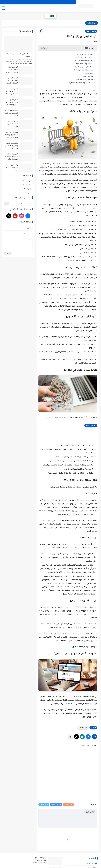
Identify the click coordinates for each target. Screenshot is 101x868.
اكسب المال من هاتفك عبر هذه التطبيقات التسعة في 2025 (12, 81)
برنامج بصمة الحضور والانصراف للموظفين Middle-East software (11, 146)
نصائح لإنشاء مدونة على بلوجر (84, 61)
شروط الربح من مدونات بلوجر (84, 64)
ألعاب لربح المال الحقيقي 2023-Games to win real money (12, 70)
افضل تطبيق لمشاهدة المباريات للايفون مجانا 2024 (12, 91)
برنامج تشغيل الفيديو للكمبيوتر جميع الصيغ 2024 (11, 113)
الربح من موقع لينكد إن (80, 647)
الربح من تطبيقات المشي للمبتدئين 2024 (12, 124)
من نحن (47, 2)
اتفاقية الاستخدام (56, 2)
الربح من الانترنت (43, 8)
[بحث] (3, 8)
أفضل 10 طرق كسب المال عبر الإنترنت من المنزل (18, 55)
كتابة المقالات (89, 73)
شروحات (21, 8)
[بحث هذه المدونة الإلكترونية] (21, 204)
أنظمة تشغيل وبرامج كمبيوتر (60, 8)
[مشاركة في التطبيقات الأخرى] (70, 737)
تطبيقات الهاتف (30, 8)
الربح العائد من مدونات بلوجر (85, 80)
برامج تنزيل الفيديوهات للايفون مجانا (12, 168)
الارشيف (40, 2)
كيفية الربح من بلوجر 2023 (85, 54)
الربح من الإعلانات (88, 76)
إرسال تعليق (90, 812)
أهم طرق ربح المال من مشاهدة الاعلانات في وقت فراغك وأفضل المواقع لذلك (11, 157)
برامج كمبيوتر (27, 185)
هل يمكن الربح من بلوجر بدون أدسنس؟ (81, 83)
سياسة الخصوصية (69, 2)
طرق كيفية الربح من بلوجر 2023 (83, 70)
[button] (88, 737)
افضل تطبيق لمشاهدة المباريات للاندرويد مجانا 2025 (11, 102)
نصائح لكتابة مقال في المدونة (84, 67)
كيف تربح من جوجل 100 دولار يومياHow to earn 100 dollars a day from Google (11, 135)
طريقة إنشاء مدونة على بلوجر (84, 57)
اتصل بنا (32, 2)
